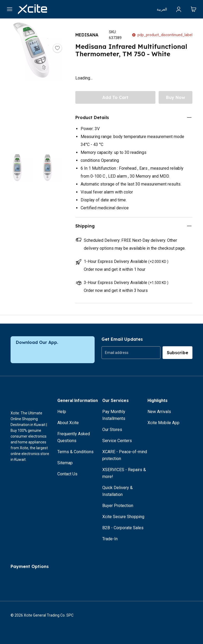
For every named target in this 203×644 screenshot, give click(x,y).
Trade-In (110, 539)
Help (62, 412)
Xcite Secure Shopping (123, 517)
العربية (162, 9)
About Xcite (68, 423)
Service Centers (117, 441)
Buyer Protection (118, 506)
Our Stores (112, 430)
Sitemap (65, 463)
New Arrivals (159, 412)
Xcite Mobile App (163, 423)
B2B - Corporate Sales (123, 528)
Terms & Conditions (75, 452)
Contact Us (67, 474)
